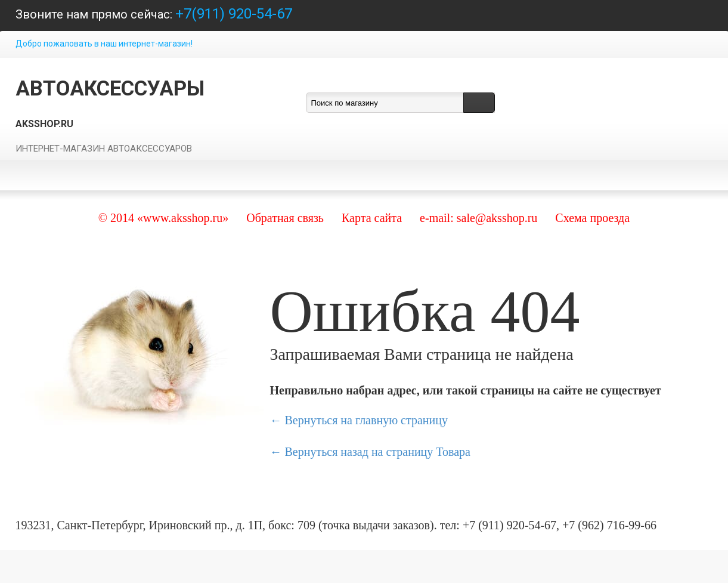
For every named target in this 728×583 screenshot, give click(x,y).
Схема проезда (592, 218)
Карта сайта (372, 218)
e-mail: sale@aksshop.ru (478, 218)
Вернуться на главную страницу (366, 420)
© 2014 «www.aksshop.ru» (163, 218)
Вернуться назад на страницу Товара (378, 452)
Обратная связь (285, 218)
